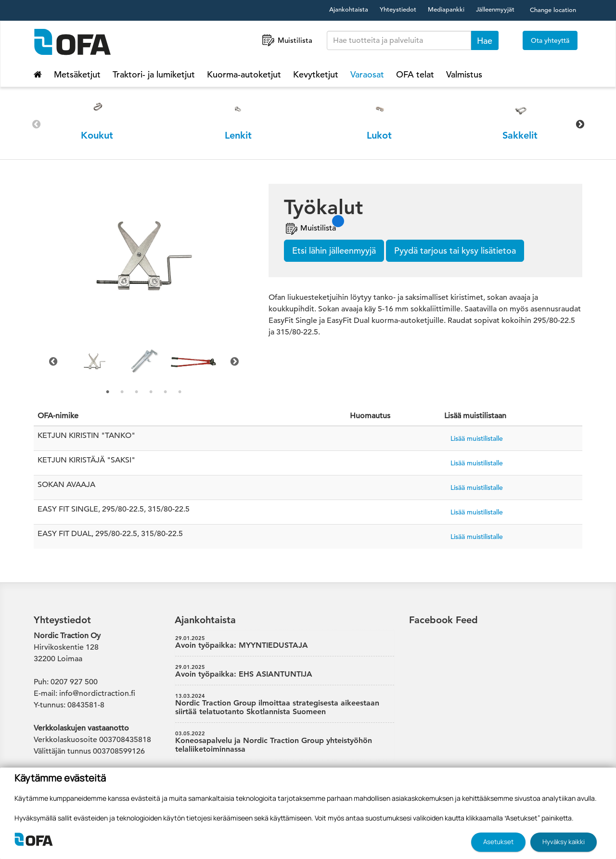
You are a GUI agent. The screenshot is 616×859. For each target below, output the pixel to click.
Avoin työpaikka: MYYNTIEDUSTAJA (285, 642)
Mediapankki (446, 9)
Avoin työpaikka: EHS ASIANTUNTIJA (285, 671)
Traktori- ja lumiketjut (154, 74)
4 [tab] (151, 392)
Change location (553, 10)
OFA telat (415, 74)
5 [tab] (166, 392)
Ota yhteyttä (550, 40)
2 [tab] (122, 392)
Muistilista (286, 40)
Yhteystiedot (398, 9)
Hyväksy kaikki (564, 842)
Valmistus (464, 74)
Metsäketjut (77, 74)
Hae (485, 41)
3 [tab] (137, 392)
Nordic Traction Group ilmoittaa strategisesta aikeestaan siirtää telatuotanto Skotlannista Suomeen (285, 705)
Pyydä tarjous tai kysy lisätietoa (455, 250)
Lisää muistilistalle (477, 438)
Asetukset (498, 842)
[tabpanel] (95, 361)
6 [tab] (180, 392)
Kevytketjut (316, 74)
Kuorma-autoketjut (244, 74)
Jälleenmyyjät (495, 9)
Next (580, 124)
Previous (36, 124)
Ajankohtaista (349, 9)
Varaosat (367, 74)
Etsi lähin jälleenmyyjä (334, 250)
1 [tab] (108, 392)
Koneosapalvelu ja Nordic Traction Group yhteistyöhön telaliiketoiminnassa (285, 742)
